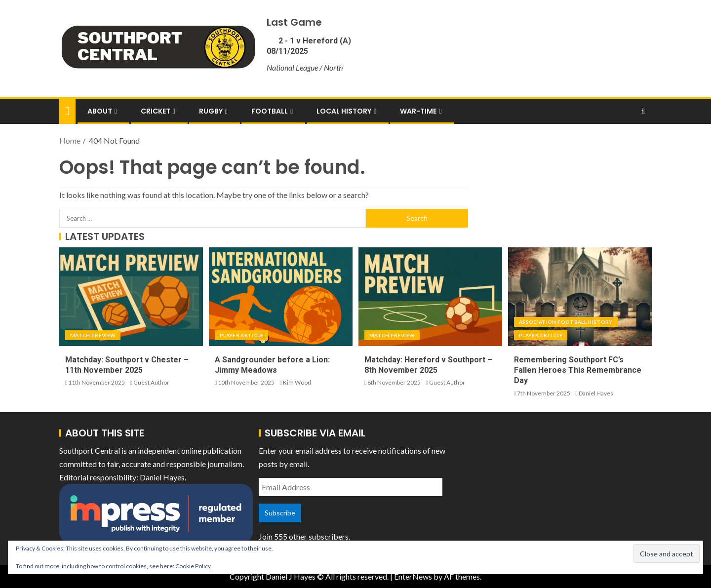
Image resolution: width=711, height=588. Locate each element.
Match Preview (93, 335)
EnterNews (413, 576)
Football (270, 111)
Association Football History (566, 322)
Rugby (211, 111)
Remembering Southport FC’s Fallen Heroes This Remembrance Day (578, 370)
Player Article (241, 335)
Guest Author (151, 382)
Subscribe (280, 513)
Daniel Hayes (596, 393)
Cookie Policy (193, 566)
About (100, 111)
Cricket (156, 111)
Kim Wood (297, 382)
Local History (344, 111)
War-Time (418, 111)
